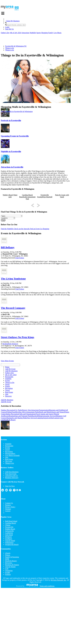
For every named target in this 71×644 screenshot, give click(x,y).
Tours (14, 412)
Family (51, 33)
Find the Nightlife (7, 229)
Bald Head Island (11, 521)
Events (8, 448)
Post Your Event (11, 474)
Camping (40, 418)
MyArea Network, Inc (58, 580)
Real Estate (9, 459)
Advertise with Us (11, 476)
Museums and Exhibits (57, 410)
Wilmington (9, 543)
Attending (4, 258)
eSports (8, 553)
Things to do (10, 48)
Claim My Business (13, 21)
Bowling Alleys (21, 412)
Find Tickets (20, 258)
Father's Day (5, 33)
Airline (51, 418)
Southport (9, 539)
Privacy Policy (10, 507)
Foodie (8, 573)
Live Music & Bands (12, 455)
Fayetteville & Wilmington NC (16, 46)
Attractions (25, 33)
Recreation (9, 452)
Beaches (34, 416)
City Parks (18, 410)
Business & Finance (12, 565)
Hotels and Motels (45, 412)
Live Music (58, 33)
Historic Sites (26, 410)
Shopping (45, 33)
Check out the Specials (21, 229)
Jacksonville (9, 531)
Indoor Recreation (12, 414)
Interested (11, 258)
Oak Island (9, 535)
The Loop (9, 461)
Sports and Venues (58, 412)
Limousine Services (49, 416)
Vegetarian (9, 571)
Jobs (7, 457)
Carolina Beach (11, 523)
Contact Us (9, 503)
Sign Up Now (10, 486)
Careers (8, 511)
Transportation (44, 410)
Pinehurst (8, 537)
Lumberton (9, 533)
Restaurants (9, 446)
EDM (7, 559)
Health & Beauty (10, 420)
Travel (7, 450)
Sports (39, 33)
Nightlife (33, 33)
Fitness (8, 555)
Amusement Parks (33, 412)
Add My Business (7, 400)
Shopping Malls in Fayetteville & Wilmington (17, 111)
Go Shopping (44, 229)
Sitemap (8, 509)
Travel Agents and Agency (45, 414)
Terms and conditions (47, 586)
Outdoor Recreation (8, 410)
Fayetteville (9, 527)
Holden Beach (10, 529)
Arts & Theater (10, 567)
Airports (46, 418)
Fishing (9, 412)
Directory (8, 396)
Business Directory (12, 478)
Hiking (40, 416)
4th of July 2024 (16, 33)
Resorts (6, 416)
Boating (12, 416)
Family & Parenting (12, 557)
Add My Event (6, 402)
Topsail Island (10, 541)
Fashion (8, 574)
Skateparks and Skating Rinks (17, 418)
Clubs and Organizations (27, 414)
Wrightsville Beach (12, 545)
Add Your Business (12, 472)
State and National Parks (23, 416)
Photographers (10, 454)
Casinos (56, 418)
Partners (8, 505)
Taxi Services (32, 418)
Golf (7, 569)
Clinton (8, 525)
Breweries (9, 563)
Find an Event (35, 229)
